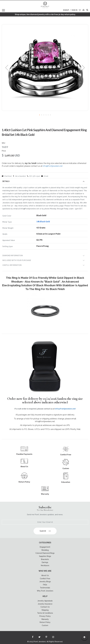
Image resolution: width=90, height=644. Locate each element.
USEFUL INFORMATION (12, 265)
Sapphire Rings (45, 556)
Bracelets (45, 559)
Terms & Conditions (45, 613)
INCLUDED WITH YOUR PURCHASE (17, 260)
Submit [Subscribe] (45, 531)
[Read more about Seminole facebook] (33, 638)
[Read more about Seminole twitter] (39, 638)
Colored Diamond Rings (45, 553)
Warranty (45, 619)
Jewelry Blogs (45, 582)
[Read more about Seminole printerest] (46, 638)
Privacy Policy (45, 616)
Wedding (45, 550)
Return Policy (45, 622)
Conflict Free (45, 579)
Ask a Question (19, 176)
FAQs (45, 585)
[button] (7, 68)
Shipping (45, 610)
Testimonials (45, 588)
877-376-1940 (34, 176)
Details (6, 181)
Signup (66, 10)
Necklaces (45, 565)
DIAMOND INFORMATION (13, 256)
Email (45, 176)
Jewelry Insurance (45, 604)
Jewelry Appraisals (45, 601)
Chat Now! (7, 176)
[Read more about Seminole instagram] (53, 638)
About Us (45, 575)
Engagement (45, 547)
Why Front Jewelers (45, 591)
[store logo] (45, 5)
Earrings (45, 562)
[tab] (45, 182)
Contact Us (45, 607)
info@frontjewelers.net (53, 166)
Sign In (74, 10)
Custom (45, 625)
